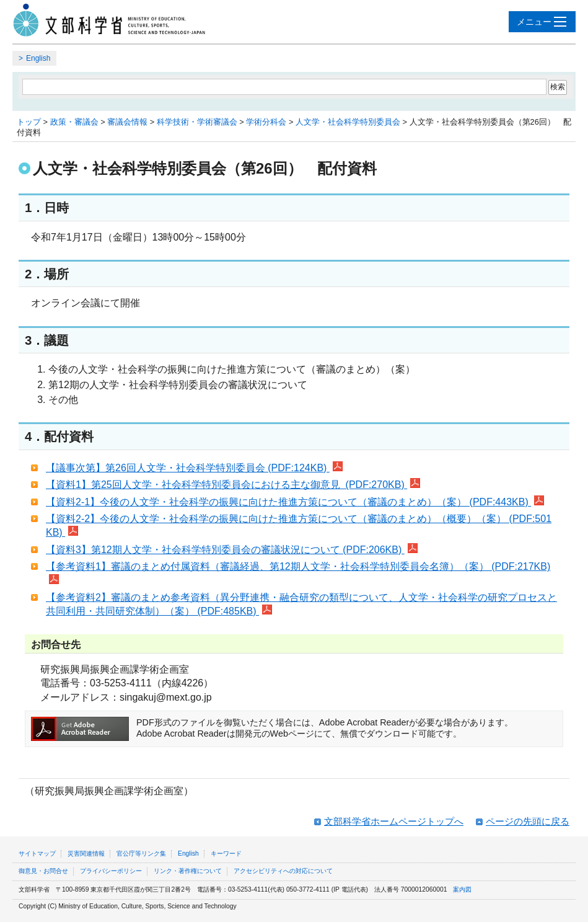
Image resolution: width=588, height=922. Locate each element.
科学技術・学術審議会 (197, 122)
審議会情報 (127, 122)
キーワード (226, 853)
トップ (29, 122)
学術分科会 (266, 122)
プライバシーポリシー (111, 871)
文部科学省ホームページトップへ (394, 821)
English (38, 58)
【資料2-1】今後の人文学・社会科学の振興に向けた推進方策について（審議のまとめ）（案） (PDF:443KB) (295, 502)
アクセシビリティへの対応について (283, 871)
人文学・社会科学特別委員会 (348, 122)
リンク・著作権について (188, 871)
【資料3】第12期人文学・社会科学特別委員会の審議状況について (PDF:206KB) (232, 550)
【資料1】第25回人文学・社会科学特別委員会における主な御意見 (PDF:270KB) (233, 485)
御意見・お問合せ (43, 871)
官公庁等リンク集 (141, 853)
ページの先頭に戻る (528, 821)
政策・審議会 (74, 122)
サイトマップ (37, 853)
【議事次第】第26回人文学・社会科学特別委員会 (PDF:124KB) (194, 468)
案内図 (462, 889)
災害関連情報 (86, 853)
